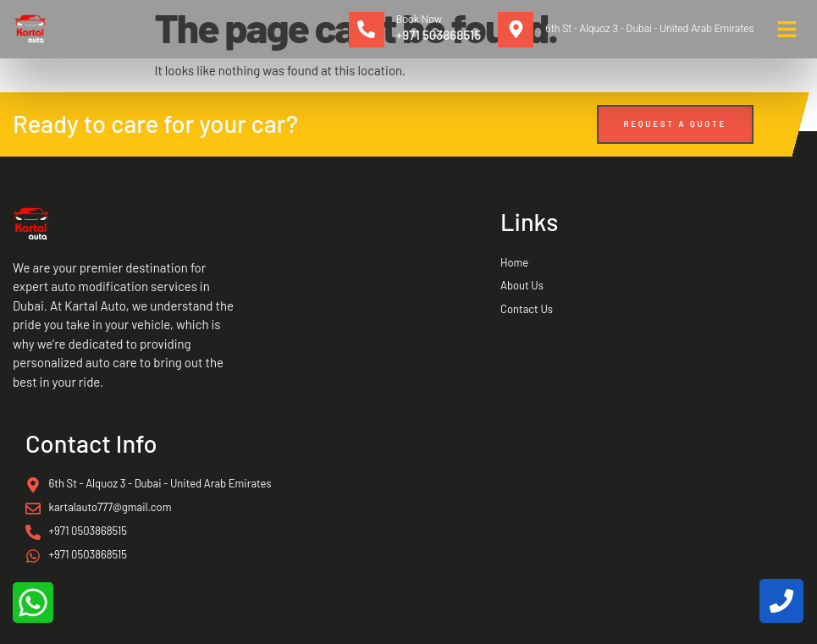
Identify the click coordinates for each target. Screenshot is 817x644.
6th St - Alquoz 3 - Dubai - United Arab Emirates (649, 29)
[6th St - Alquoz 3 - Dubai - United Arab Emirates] (516, 30)
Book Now (419, 19)
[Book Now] (367, 30)
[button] (787, 30)
